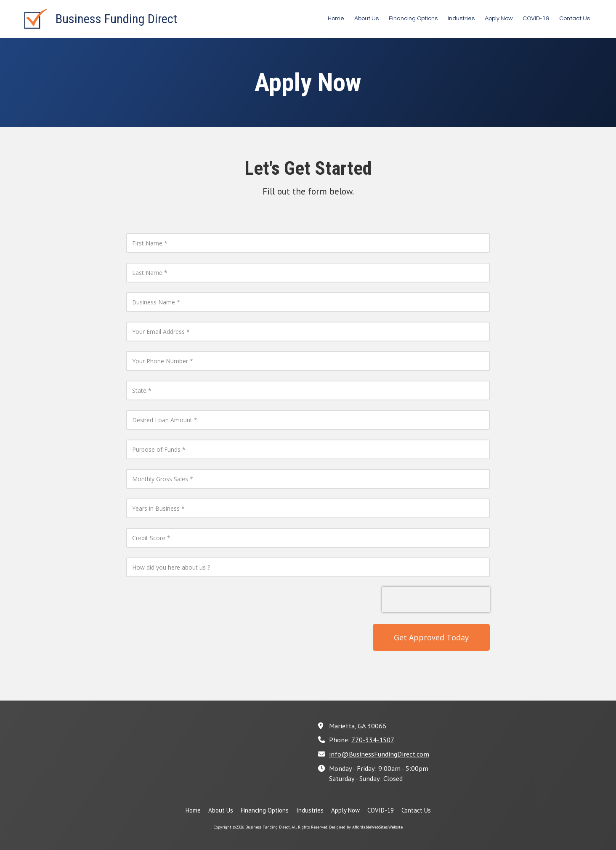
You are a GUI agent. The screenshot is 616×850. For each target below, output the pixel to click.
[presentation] (436, 600)
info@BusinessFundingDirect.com (379, 754)
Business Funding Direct (116, 19)
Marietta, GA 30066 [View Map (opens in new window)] (358, 726)
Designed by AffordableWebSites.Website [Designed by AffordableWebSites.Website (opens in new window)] (366, 827)
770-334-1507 (373, 739)
